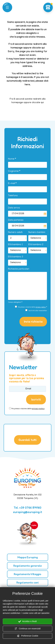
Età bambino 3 (16, 257)
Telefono (13, 196)
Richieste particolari (19, 269)
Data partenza (16, 220)
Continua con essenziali (28, 629)
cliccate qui (38, 48)
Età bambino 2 (36, 245)
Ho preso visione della (28, 409)
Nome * (12, 159)
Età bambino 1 (15, 245)
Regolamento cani (27, 582)
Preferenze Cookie (28, 636)
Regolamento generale (28, 566)
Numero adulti (15, 232)
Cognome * (14, 171)
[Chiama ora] (48, 7)
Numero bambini (37, 232)
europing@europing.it (28, 512)
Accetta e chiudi (27, 621)
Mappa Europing (28, 557)
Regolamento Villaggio (27, 574)
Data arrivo (14, 208)
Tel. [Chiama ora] (27, 508)
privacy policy (41, 307)
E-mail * (12, 184)
